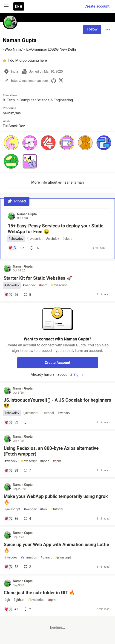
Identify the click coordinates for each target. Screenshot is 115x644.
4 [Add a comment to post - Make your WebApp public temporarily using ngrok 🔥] (27, 519)
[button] (11, 143)
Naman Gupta (27, 214)
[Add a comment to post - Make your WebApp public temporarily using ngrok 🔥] (11, 519)
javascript (35, 239)
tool (44, 509)
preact (46, 557)
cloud (67, 239)
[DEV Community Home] (19, 6)
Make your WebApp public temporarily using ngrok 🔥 (56, 499)
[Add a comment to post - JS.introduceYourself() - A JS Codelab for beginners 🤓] (11, 422)
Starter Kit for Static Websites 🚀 (38, 278)
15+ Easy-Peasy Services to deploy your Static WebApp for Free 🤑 (56, 229)
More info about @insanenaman (57, 182)
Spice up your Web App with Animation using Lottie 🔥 (56, 547)
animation (29, 557)
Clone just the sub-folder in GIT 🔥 (39, 593)
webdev (52, 239)
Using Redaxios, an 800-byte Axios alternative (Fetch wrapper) (51, 451)
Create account (97, 6)
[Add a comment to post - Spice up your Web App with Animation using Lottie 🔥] (11, 567)
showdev (16, 239)
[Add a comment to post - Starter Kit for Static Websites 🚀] (11, 295)
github (19, 600)
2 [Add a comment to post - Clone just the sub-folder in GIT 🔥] (27, 609)
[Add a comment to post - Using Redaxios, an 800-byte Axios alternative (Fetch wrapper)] (11, 470)
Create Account (58, 363)
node (45, 461)
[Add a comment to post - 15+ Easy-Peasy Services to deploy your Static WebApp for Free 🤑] (16, 248)
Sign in (79, 375)
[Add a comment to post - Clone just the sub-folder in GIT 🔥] (11, 609)
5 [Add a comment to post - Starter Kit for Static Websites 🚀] (27, 295)
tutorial (48, 413)
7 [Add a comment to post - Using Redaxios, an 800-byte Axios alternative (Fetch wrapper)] (27, 470)
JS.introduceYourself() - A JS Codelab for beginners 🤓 (57, 403)
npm (43, 285)
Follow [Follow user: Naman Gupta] (92, 29)
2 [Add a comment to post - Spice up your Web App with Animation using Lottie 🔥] (27, 567)
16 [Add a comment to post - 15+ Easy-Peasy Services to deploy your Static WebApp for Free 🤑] (34, 248)
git (7, 600)
